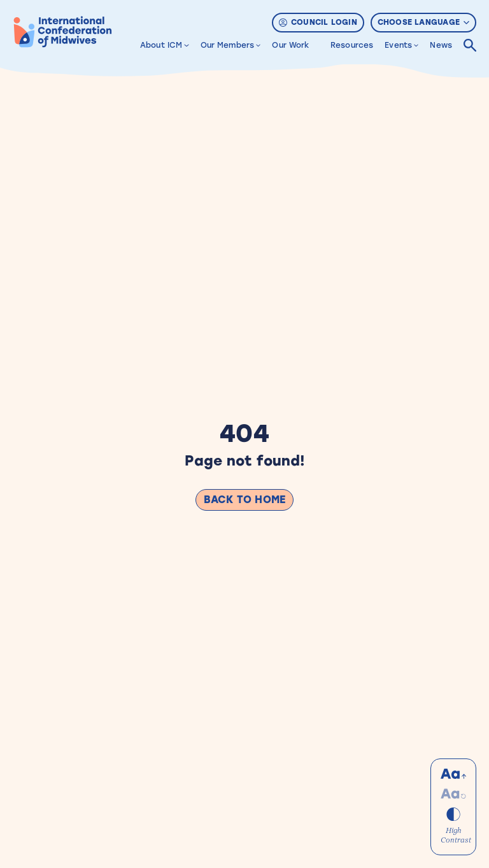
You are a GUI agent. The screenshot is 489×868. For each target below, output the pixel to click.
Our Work (290, 45)
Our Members (228, 45)
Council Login (318, 22)
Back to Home (244, 500)
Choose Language (423, 22)
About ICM (161, 45)
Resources (352, 45)
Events (398, 45)
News (441, 45)
